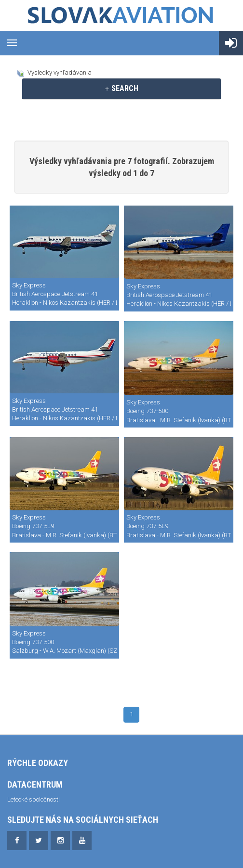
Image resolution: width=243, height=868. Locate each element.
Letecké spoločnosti (34, 799)
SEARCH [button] (121, 88)
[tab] (121, 89)
